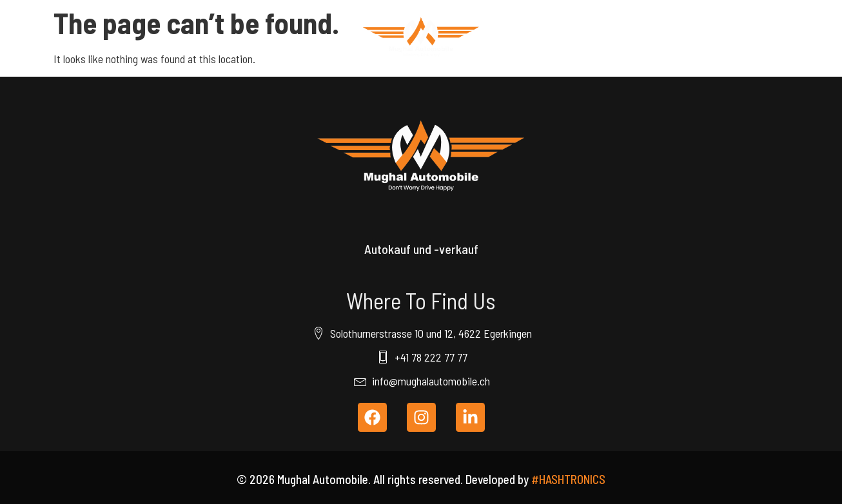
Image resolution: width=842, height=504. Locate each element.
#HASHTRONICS (568, 479)
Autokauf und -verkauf (421, 249)
